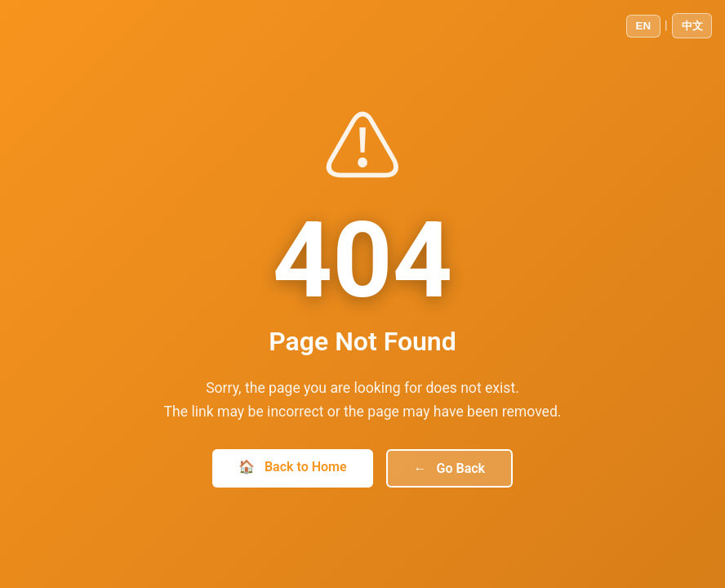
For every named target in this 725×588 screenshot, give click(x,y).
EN (644, 26)
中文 (692, 26)
